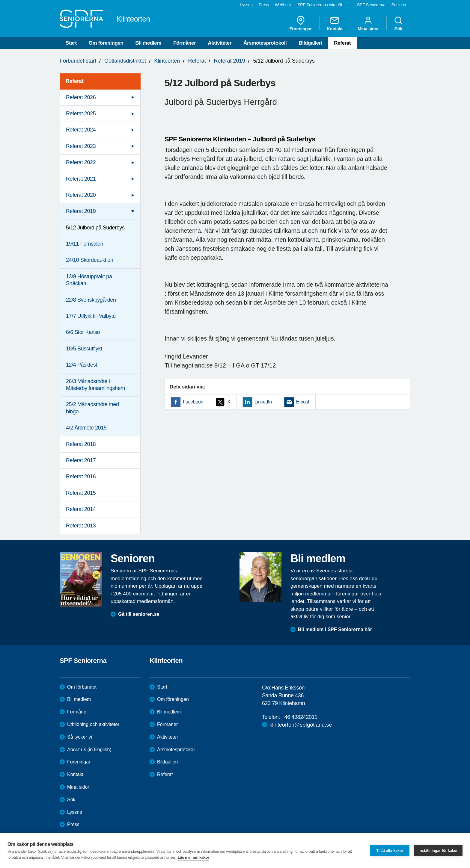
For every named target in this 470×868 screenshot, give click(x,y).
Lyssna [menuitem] (246, 5)
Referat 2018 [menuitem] (81, 444)
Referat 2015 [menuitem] (81, 493)
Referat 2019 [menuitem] (81, 211)
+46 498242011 (299, 717)
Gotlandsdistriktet (125, 61)
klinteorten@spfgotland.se (301, 725)
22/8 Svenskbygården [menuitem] (91, 300)
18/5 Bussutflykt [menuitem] (84, 349)
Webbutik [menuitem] (283, 5)
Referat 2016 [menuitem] (81, 477)
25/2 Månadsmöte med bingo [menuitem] (92, 408)
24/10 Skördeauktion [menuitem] (90, 260)
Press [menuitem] (264, 5)
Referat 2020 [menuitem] (81, 195)
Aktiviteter (220, 43)
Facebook (193, 402)
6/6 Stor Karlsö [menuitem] (83, 332)
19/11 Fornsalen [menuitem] (85, 244)
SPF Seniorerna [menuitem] (371, 5)
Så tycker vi (80, 737)
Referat (342, 43)
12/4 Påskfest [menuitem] (82, 365)
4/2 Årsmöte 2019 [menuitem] (86, 428)
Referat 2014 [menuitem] (81, 509)
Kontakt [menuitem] (335, 23)
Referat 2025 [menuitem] (81, 114)
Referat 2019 (229, 61)
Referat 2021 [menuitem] (81, 179)
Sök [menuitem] (398, 23)
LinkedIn (263, 402)
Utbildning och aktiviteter (93, 724)
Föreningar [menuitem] (301, 23)
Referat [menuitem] (74, 81)
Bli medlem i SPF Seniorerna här (335, 629)
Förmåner (184, 43)
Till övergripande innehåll (0, 0)
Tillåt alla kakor (390, 851)
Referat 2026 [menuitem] (81, 97)
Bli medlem (148, 43)
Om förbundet (82, 687)
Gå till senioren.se (139, 614)
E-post (303, 402)
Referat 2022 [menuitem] (81, 162)
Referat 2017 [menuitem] (81, 460)
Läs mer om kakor (193, 857)
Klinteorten (167, 61)
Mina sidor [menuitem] (368, 23)
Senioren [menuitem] (399, 5)
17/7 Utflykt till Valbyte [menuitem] (91, 316)
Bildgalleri (310, 43)
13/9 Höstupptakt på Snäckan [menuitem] (89, 280)
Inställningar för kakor (438, 851)
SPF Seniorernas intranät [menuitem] (320, 5)
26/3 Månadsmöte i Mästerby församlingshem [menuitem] (95, 385)
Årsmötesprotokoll (265, 43)
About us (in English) (89, 750)
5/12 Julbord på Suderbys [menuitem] (95, 228)
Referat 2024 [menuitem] (81, 130)
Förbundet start (78, 61)
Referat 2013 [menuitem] (81, 526)
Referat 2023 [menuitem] (81, 146)
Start (71, 43)
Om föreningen (106, 43)
